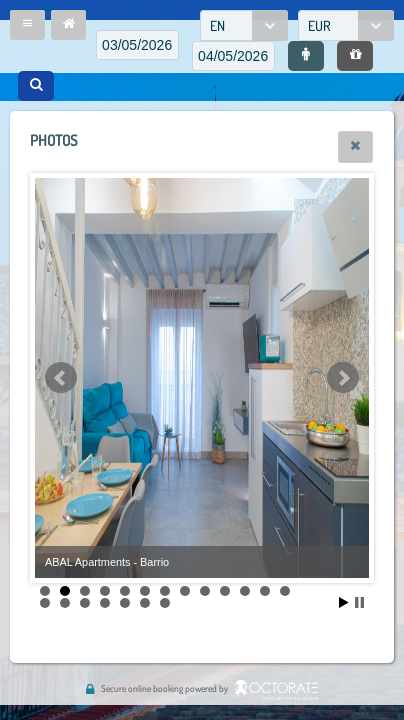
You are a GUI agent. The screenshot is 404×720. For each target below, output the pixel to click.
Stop (359, 602)
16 (85, 603)
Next (343, 378)
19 (145, 603)
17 (105, 603)
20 (165, 603)
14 (45, 603)
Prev (61, 378)
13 (285, 591)
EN (217, 25)
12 (265, 591)
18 (125, 603)
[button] (27, 25)
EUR (319, 25)
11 (245, 591)
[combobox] (244, 25)
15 (65, 603)
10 (225, 591)
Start (344, 602)
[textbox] (137, 45)
